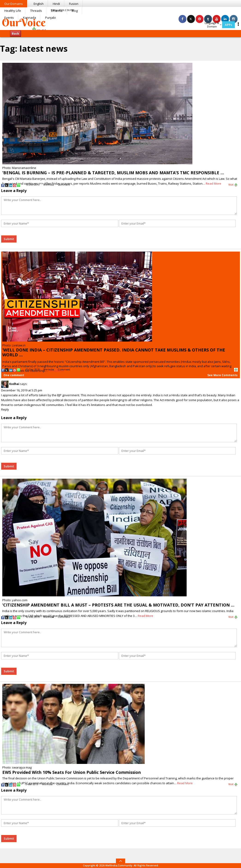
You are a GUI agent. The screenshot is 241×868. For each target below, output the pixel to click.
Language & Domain (213, 25)
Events (9, 18)
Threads (36, 11)
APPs (228, 25)
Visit (233, 185)
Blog (75, 11)
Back (15, 33)
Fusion (74, 4)
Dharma (57, 11)
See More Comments (222, 375)
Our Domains (14, 4)
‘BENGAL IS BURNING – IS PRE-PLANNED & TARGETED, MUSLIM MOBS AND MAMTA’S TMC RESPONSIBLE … (113, 173)
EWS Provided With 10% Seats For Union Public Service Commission (72, 772)
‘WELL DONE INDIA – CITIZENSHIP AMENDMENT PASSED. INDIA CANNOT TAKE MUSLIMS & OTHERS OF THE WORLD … (114, 352)
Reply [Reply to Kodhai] (5, 409)
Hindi (56, 4)
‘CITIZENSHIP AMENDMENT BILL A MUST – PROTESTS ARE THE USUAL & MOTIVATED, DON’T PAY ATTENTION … (118, 605)
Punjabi (50, 18)
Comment (64, 185)
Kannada (29, 18)
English (39, 4)
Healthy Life (13, 11)
